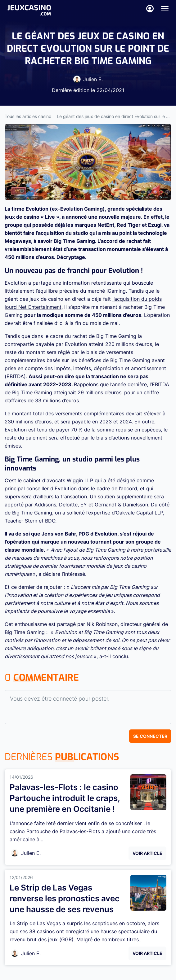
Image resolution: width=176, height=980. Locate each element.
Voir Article (147, 853)
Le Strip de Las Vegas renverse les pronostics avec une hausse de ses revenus (65, 898)
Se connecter (150, 736)
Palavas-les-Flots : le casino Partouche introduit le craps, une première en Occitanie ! (65, 798)
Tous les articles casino (28, 116)
